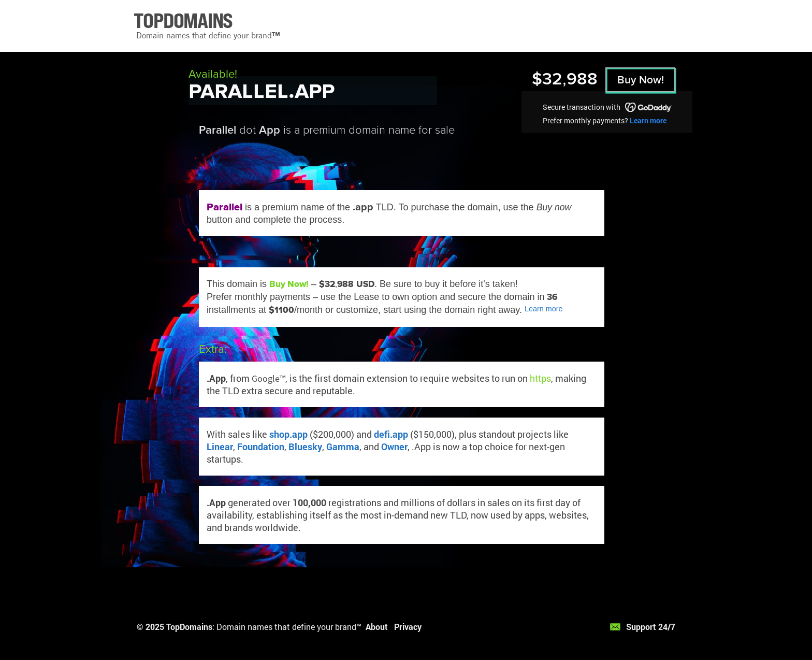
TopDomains (189, 627)
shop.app (288, 434)
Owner (394, 447)
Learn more (648, 120)
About (377, 627)
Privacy (408, 627)
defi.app (391, 434)
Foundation (261, 447)
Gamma (343, 447)
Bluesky (305, 447)
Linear (220, 447)
